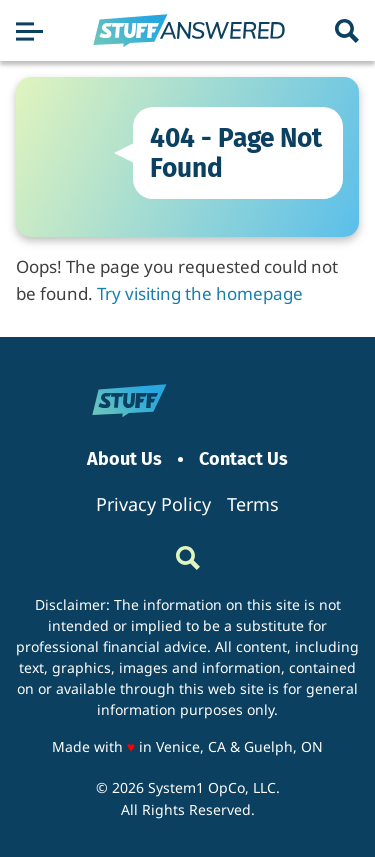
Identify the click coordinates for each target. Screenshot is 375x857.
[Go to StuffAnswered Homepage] (189, 31)
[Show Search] (347, 31)
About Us (124, 459)
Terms (253, 504)
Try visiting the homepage (200, 293)
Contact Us (243, 459)
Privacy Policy (153, 504)
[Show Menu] (29, 31)
